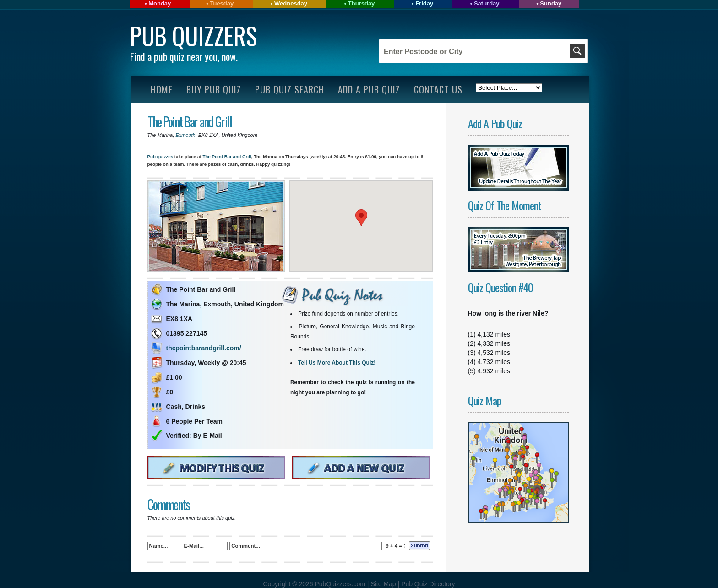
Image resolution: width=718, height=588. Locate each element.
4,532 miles (494, 353)
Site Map (384, 584)
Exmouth (185, 135)
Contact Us (438, 89)
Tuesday (222, 3)
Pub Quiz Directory (428, 584)
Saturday (487, 3)
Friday (424, 3)
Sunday (551, 3)
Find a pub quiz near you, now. (184, 56)
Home (162, 89)
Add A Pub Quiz (369, 89)
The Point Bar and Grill (190, 122)
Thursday (362, 3)
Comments (169, 504)
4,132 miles (494, 334)
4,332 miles (494, 343)
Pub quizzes (160, 156)
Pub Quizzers (193, 35)
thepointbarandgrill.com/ (204, 348)
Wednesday (291, 3)
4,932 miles (494, 371)
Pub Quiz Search (290, 89)
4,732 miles (494, 362)
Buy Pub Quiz (214, 89)
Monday (160, 3)
